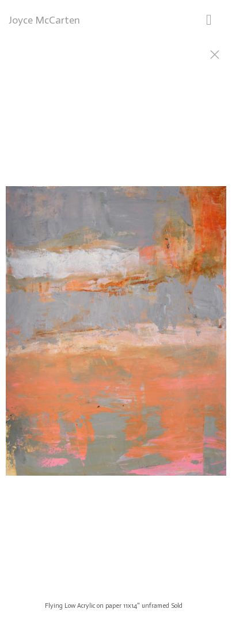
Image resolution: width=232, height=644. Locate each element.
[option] (116, 336)
